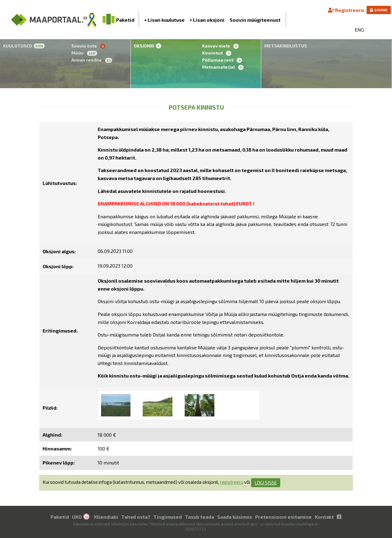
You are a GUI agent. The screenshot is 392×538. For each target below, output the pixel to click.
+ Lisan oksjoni (207, 20)
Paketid (60, 517)
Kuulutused (24, 46)
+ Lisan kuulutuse (164, 20)
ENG (359, 30)
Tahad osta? (136, 517)
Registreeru (346, 10)
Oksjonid (147, 46)
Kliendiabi (106, 517)
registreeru (232, 482)
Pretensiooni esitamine (283, 517)
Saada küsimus (235, 517)
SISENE (379, 10)
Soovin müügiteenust (255, 20)
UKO (77, 517)
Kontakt (324, 517)
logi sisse (266, 483)
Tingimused (168, 517)
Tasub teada (200, 517)
